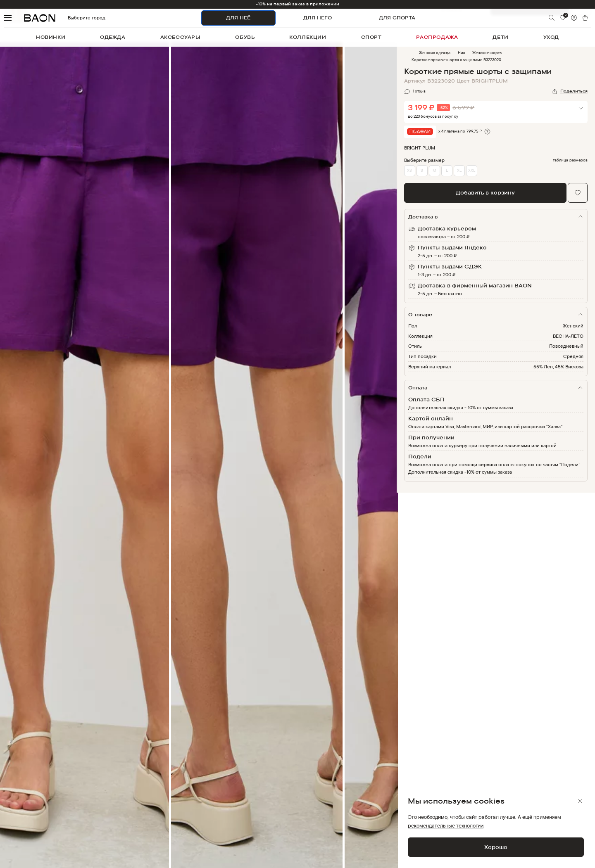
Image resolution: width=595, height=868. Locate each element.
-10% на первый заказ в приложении (298, 4)
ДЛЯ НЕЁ (238, 18)
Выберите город (73, 18)
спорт (371, 37)
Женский (573, 326)
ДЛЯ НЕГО (318, 18)
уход (551, 37)
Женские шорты (487, 53)
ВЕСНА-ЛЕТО (568, 336)
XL (459, 170)
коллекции (308, 37)
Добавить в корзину (485, 192)
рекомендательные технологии (446, 825)
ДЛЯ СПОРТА (397, 18)
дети (500, 37)
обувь (245, 37)
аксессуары (181, 37)
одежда (113, 37)
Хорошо (496, 847)
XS (409, 170)
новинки (51, 37)
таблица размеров (570, 160)
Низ (461, 53)
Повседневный (566, 346)
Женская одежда (435, 53)
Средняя (573, 356)
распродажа (437, 37)
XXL (472, 170)
